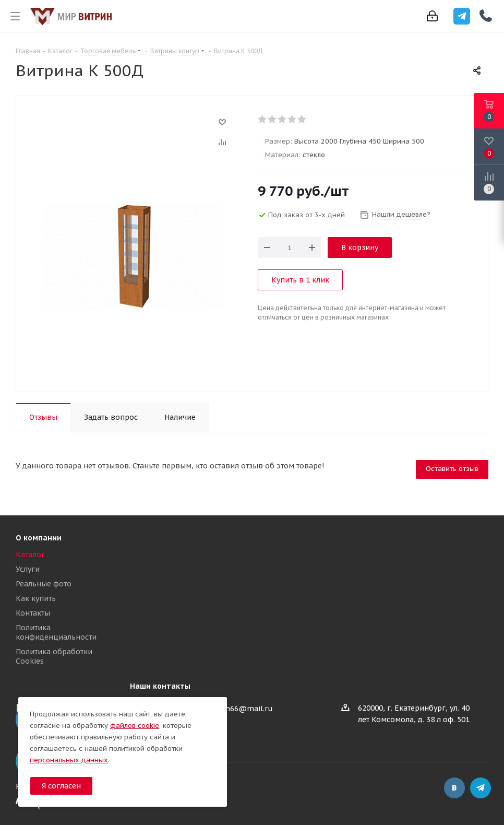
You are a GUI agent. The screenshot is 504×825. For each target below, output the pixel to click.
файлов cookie (135, 726)
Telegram (481, 788)
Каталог (30, 555)
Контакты (33, 613)
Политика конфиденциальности (56, 632)
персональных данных (69, 760)
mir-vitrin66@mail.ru (234, 709)
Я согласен (61, 786)
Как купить (36, 598)
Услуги (28, 569)
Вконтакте (454, 788)
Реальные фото (44, 584)
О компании (39, 538)
